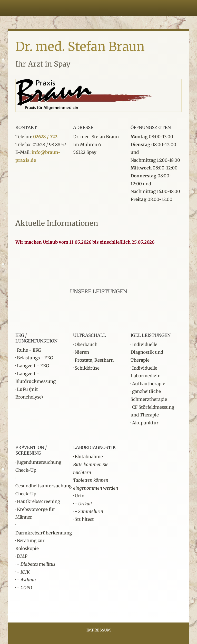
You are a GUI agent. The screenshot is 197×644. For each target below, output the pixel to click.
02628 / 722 (45, 137)
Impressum (99, 630)
